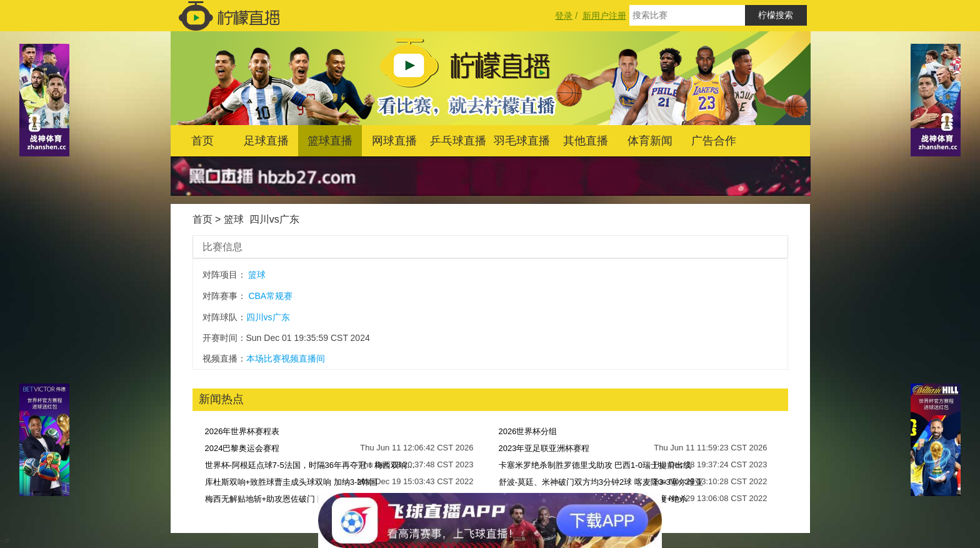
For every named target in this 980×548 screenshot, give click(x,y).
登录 (564, 16)
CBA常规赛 (270, 296)
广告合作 (714, 141)
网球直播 (394, 141)
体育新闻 (650, 141)
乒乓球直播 (458, 141)
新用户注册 (604, 16)
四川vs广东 (274, 219)
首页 (202, 141)
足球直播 (266, 141)
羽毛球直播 (522, 141)
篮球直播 (330, 141)
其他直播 (586, 141)
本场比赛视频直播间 (286, 358)
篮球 (234, 219)
